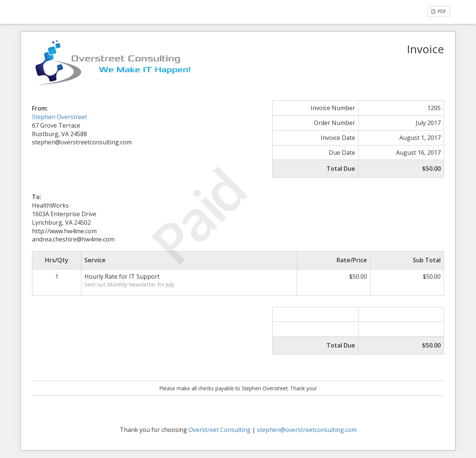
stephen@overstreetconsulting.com (307, 430)
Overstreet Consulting (220, 430)
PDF (439, 11)
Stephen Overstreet (59, 117)
